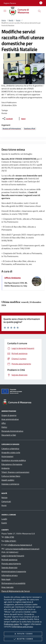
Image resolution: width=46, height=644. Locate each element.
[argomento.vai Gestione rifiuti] (30, 128)
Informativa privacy (10, 575)
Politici (4, 427)
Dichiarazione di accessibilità (13, 583)
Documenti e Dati (9, 435)
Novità (11, 20)
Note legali (6, 579)
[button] (10, 3)
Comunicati (6, 501)
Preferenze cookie (11, 624)
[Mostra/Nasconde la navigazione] (5, 11)
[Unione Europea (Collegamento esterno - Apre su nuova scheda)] (23, 392)
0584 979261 (10, 541)
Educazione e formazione (12, 464)
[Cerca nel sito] (39, 11)
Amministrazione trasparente (14, 571)
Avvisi (18, 20)
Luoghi (4, 519)
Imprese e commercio (10, 484)
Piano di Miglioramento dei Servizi (16, 591)
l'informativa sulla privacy (22, 627)
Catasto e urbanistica (10, 449)
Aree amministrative (10, 419)
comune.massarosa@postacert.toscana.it (22, 549)
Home (4, 20)
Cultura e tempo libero (11, 476)
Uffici (4, 423)
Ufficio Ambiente (13, 278)
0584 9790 (9, 537)
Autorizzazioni (7, 456)
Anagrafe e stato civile (11, 452)
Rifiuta (23, 634)
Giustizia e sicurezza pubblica (14, 460)
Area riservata (7, 587)
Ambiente (6, 468)
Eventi (4, 523)
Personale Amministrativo (12, 431)
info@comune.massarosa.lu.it (20, 545)
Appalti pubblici (8, 480)
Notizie (4, 497)
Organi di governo (9, 415)
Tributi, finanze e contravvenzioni (15, 472)
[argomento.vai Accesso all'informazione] (12, 128)
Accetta (23, 639)
